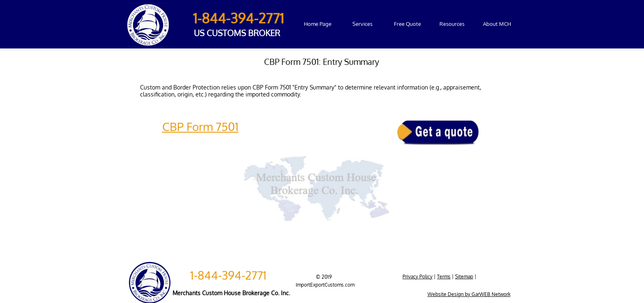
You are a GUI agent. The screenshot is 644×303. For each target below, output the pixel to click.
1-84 (205, 18)
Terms (444, 277)
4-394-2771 (239, 275)
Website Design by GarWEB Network (469, 294)
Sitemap (464, 277)
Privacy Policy (417, 277)
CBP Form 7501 (200, 126)
